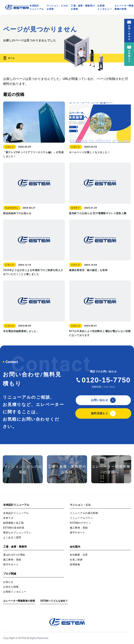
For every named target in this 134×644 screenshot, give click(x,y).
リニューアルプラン (81, 518)
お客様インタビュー (105, 7)
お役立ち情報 (11, 587)
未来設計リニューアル (37, 7)
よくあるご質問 (12, 537)
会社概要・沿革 (79, 555)
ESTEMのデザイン (80, 523)
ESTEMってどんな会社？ (54, 601)
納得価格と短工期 (13, 523)
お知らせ (8, 582)
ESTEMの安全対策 (14, 528)
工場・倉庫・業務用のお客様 (83, 7)
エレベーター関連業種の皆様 (124, 7)
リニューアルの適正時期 (84, 513)
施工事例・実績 (79, 528)
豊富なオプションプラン (17, 533)
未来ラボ (8, 518)
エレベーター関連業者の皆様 (19, 601)
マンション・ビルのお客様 (57, 7)
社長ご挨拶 (76, 560)
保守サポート (77, 533)
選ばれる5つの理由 (14, 555)
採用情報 (75, 564)
